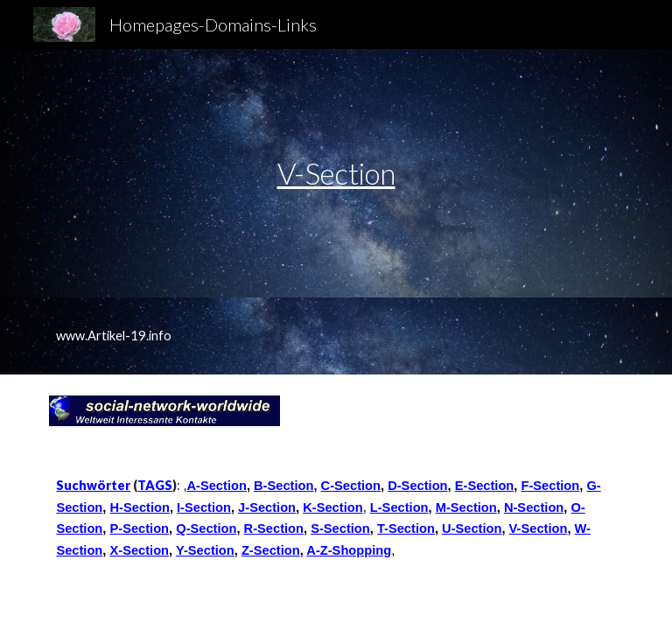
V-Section (336, 173)
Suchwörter (93, 485)
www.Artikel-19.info (114, 336)
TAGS (155, 485)
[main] (336, 174)
